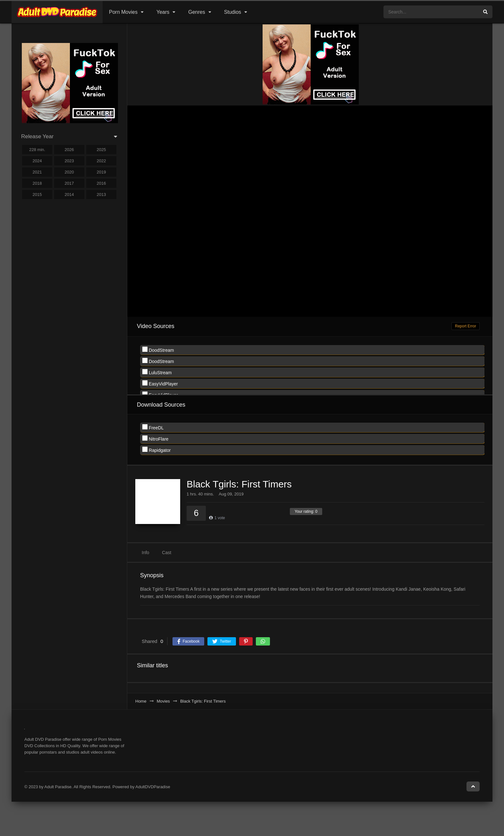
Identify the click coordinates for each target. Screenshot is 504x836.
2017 (69, 183)
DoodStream (158, 350)
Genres (197, 12)
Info (145, 553)
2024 (37, 161)
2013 (101, 194)
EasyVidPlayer (160, 383)
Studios (233, 12)
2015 (37, 194)
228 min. (37, 150)
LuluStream (157, 372)
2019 (101, 172)
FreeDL (153, 427)
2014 (69, 194)
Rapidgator (156, 450)
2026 (69, 150)
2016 (101, 183)
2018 (37, 183)
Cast (167, 553)
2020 (69, 172)
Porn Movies (123, 12)
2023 (69, 161)
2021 (37, 172)
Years (163, 12)
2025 (101, 150)
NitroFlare (155, 439)
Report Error (466, 326)
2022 (101, 161)
